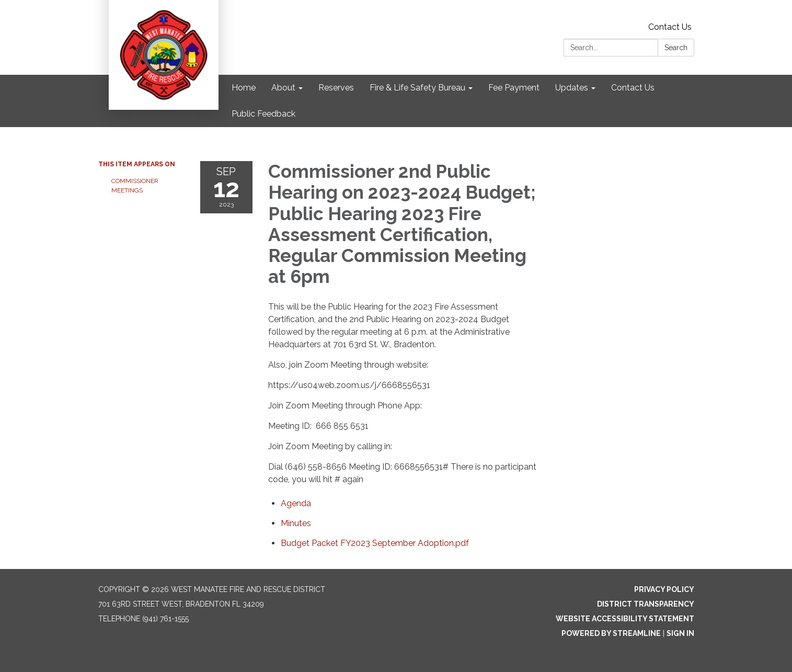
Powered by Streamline (611, 633)
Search (676, 48)
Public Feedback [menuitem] (263, 114)
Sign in (680, 633)
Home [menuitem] (244, 88)
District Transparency (646, 604)
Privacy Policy (664, 589)
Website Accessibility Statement (625, 619)
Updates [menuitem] (572, 88)
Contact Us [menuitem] (633, 88)
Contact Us (670, 27)
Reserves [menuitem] (336, 88)
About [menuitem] (283, 88)
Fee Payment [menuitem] (514, 88)
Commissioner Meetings (135, 186)
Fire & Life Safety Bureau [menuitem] (417, 88)
